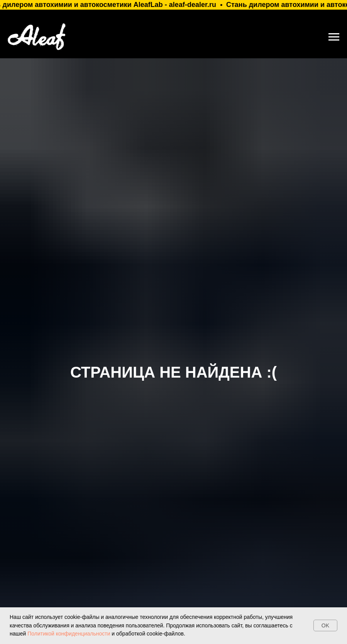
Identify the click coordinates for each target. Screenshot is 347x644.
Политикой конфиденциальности (68, 634)
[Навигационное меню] (334, 37)
